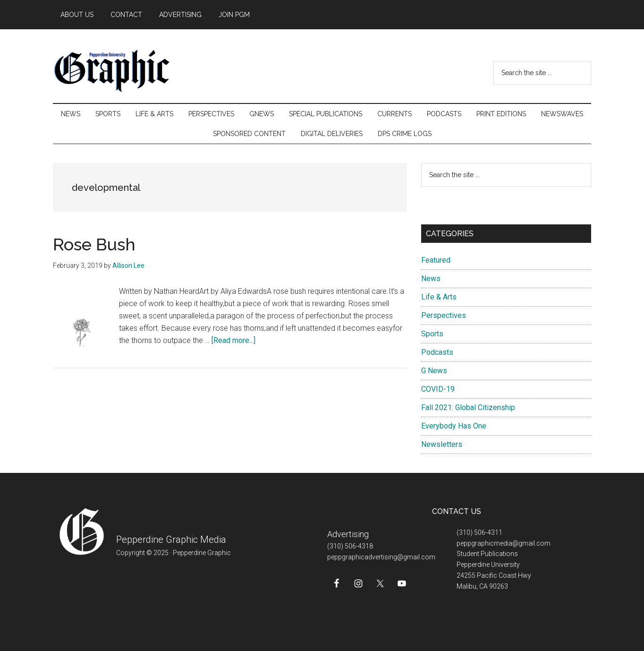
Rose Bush (94, 244)
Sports (432, 334)
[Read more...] (233, 340)
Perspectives (444, 315)
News (431, 278)
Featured (436, 260)
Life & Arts (439, 297)
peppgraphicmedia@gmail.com (504, 543)
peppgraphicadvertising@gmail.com (381, 557)
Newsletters (442, 444)
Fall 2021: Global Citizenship (468, 407)
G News (434, 371)
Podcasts (437, 352)
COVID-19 (438, 389)
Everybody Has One (454, 426)
